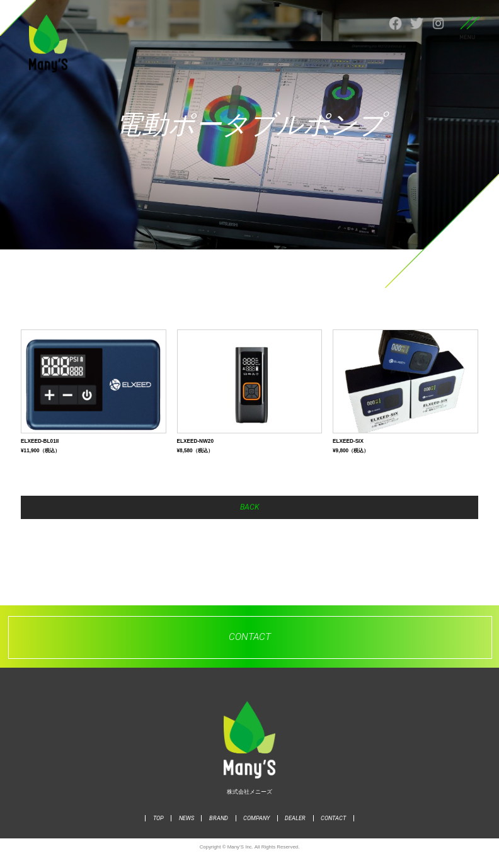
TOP (158, 831)
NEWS (186, 831)
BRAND (219, 831)
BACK (249, 517)
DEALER (295, 831)
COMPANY (256, 831)
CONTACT (333, 831)
